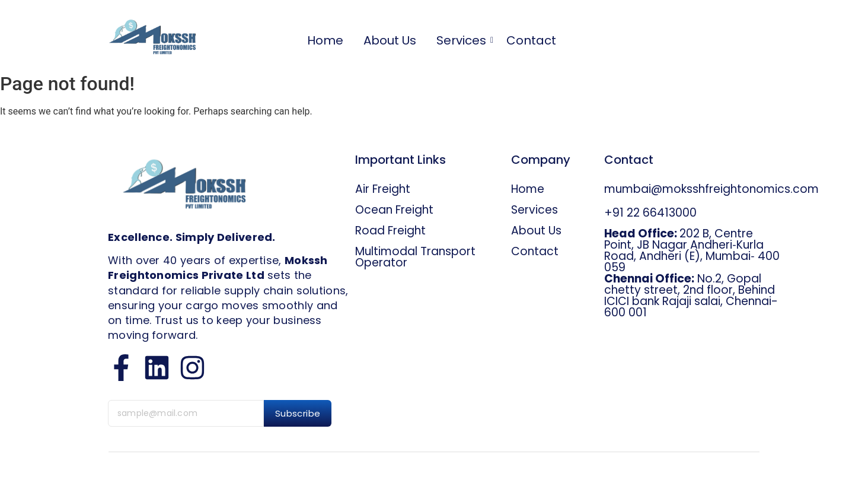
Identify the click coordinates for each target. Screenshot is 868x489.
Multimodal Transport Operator (415, 257)
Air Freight (383, 189)
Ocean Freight (394, 210)
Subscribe (298, 413)
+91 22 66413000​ (650, 213)
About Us (390, 41)
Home (325, 41)
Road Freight (390, 231)
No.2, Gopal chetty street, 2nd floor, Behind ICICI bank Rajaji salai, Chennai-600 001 (691, 296)
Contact (531, 41)
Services (463, 41)
